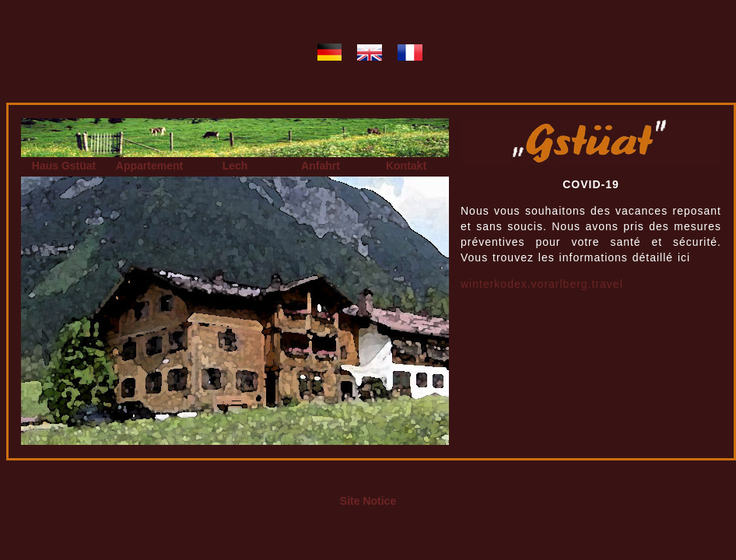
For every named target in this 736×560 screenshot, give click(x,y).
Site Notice (368, 501)
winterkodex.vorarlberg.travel (542, 284)
